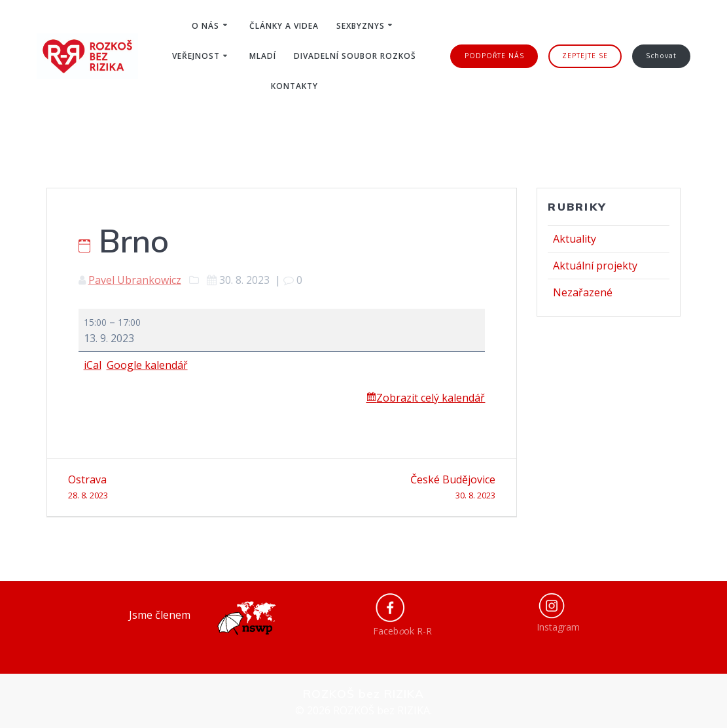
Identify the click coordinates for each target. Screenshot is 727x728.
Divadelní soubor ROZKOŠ (355, 56)
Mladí (263, 56)
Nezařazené (583, 292)
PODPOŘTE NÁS (494, 56)
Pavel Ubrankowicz (135, 280)
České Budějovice (394, 488)
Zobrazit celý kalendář (431, 398)
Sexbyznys (361, 26)
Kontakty (294, 86)
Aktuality (575, 239)
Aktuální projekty (595, 266)
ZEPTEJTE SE (585, 56)
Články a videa (284, 26)
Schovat (661, 56)
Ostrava (170, 488)
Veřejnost (196, 56)
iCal (93, 365)
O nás (205, 26)
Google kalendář (147, 365)
